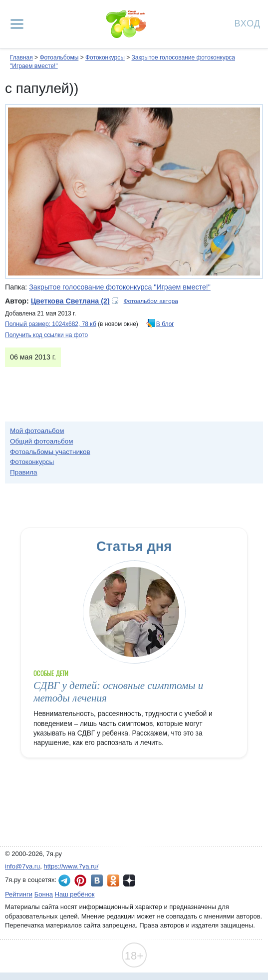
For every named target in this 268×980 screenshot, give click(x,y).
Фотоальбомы (59, 57)
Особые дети (51, 673)
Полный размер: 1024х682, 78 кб (51, 324)
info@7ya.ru (22, 866)
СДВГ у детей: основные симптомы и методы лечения (118, 692)
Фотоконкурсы (105, 57)
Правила (24, 472)
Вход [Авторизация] (248, 23)
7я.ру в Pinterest (80, 880)
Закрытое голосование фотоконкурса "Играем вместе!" (120, 287)
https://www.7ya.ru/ (71, 866)
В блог (165, 324)
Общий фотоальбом (41, 441)
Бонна (44, 894)
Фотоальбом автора (151, 301)
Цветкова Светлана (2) (70, 301)
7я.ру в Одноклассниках (113, 880)
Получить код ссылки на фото (46, 335)
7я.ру (129, 880)
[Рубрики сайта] (17, 24)
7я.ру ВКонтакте (97, 880)
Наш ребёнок (75, 894)
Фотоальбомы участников (50, 452)
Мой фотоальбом (37, 431)
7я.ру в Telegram (64, 880)
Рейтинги (19, 894)
